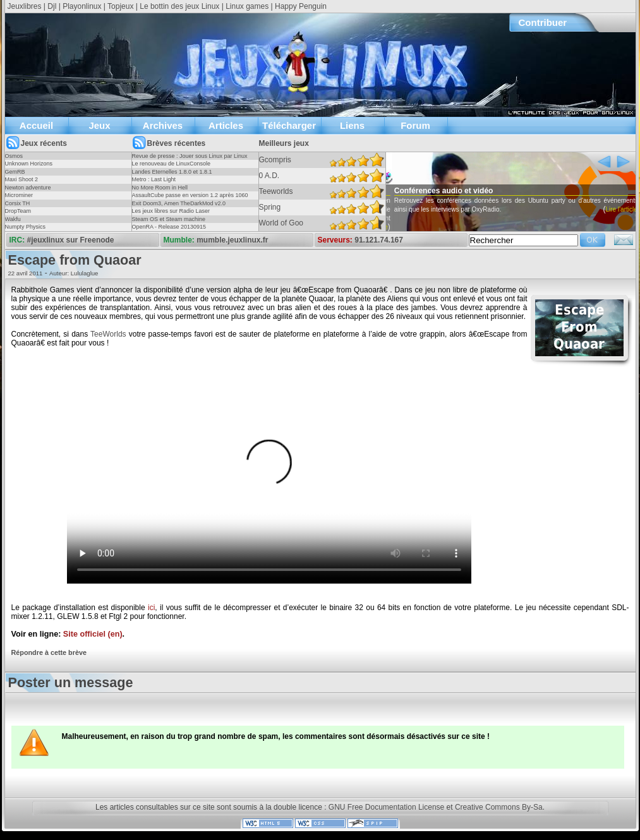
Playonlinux (82, 6)
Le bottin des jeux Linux (179, 6)
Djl (52, 6)
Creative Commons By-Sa (499, 807)
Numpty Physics (26, 227)
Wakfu (13, 219)
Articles (226, 125)
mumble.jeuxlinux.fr (232, 240)
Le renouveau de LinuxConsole (172, 164)
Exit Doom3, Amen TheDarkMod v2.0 (179, 203)
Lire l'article (391, 227)
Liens (352, 125)
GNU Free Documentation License (386, 807)
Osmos (14, 156)
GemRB (15, 172)
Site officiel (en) (93, 634)
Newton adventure (28, 188)
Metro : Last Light (154, 179)
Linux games (247, 6)
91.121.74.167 (379, 240)
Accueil (36, 125)
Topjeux (120, 6)
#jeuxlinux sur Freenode (71, 240)
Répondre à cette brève (49, 652)
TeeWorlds (108, 334)
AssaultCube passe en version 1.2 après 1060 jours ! (190, 199)
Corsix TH (18, 203)
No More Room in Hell (160, 188)
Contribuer (543, 22)
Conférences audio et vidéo (463, 191)
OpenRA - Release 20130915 (169, 227)
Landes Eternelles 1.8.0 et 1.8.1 (172, 172)
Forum (415, 125)
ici (151, 608)
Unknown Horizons (29, 164)
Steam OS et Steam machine (169, 219)
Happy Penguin (301, 6)
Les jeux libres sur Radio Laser (171, 211)
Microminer (19, 195)
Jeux (99, 125)
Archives (163, 125)
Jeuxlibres (25, 6)
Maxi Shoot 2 (22, 179)
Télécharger (289, 125)
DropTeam (18, 211)
